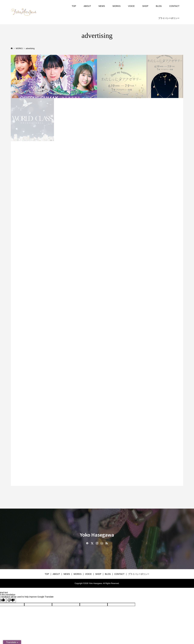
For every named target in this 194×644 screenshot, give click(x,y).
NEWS (102, 6)
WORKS (116, 6)
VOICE (131, 6)
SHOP (145, 6)
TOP (74, 6)
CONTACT (174, 6)
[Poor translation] (11, 600)
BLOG (159, 6)
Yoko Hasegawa (97, 535)
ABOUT (87, 6)
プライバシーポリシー (169, 18)
